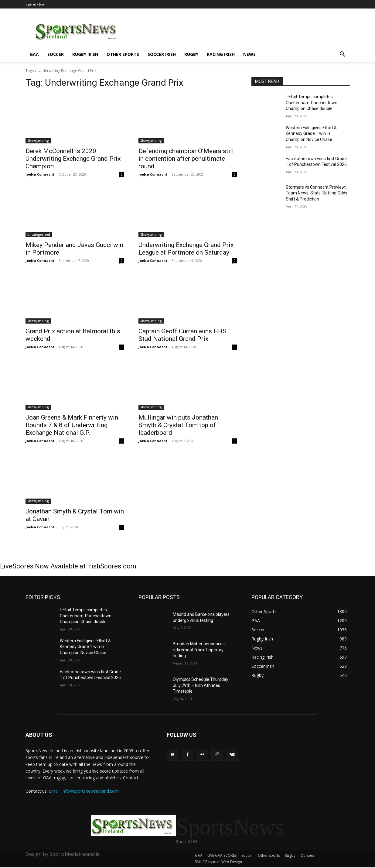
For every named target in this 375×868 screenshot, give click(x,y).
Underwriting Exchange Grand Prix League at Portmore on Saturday (186, 249)
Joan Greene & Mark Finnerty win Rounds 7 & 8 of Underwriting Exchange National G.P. (72, 425)
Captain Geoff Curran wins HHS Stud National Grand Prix (182, 335)
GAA (34, 54)
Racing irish (221, 54)
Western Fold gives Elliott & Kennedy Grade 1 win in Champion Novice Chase (311, 134)
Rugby (191, 54)
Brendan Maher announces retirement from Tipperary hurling (199, 650)
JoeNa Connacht (40, 174)
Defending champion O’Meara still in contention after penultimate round (186, 159)
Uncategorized (39, 235)
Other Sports (123, 54)
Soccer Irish (162, 54)
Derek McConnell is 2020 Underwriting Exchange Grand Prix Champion (73, 159)
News (249, 54)
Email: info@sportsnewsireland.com (84, 791)
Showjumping (38, 141)
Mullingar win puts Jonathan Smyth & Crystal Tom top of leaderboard (178, 425)
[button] (343, 55)
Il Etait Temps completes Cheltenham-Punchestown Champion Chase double (312, 103)
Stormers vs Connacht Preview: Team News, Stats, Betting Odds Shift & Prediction (317, 193)
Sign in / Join (35, 4)
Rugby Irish (85, 54)
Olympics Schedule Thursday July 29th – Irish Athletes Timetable (201, 685)
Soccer (56, 54)
